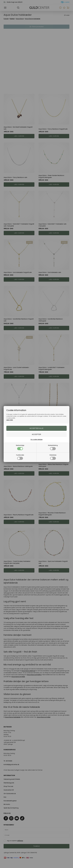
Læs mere (10, 420)
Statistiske (53, 457)
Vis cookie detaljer (36, 439)
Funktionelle (20, 457)
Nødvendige (20, 447)
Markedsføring (53, 447)
